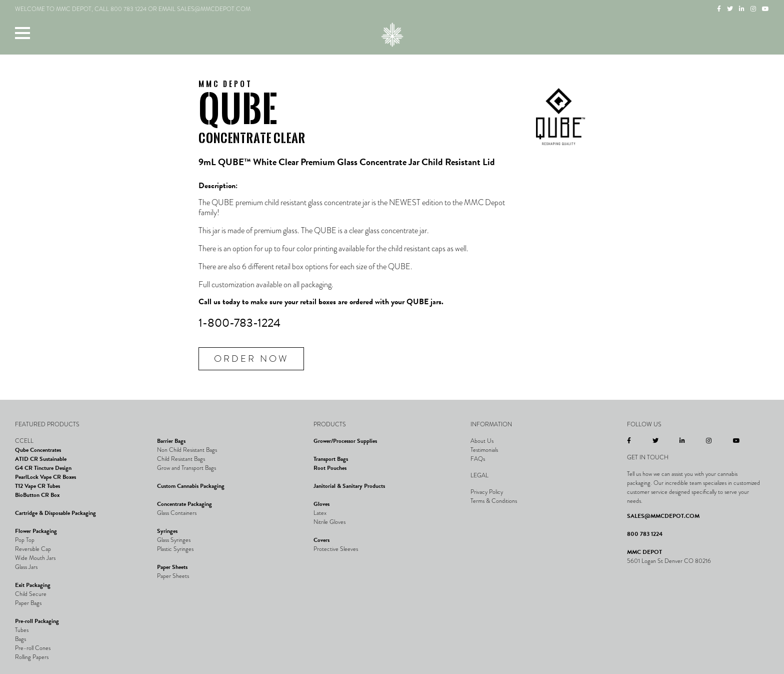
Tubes (22, 630)
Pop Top (25, 540)
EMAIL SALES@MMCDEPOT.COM (204, 9)
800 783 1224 (128, 9)
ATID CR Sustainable (41, 459)
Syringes (167, 531)
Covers (321, 540)
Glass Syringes (174, 540)
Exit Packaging (33, 585)
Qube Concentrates (38, 450)
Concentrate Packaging (184, 504)
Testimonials (484, 450)
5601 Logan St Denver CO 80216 (669, 561)
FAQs (478, 459)
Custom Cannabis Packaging (191, 486)
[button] (22, 33)
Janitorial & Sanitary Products (349, 486)
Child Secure (31, 594)
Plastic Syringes (175, 549)
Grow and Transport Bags (186, 468)
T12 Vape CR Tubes (37, 486)
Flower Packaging (36, 531)
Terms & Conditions (494, 501)
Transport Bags (331, 459)
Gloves (321, 504)
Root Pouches (330, 468)
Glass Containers (177, 513)
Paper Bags (28, 603)
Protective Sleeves (336, 549)
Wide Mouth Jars (35, 558)
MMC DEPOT (644, 552)
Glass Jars (26, 567)
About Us (482, 441)
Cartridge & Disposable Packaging (55, 513)
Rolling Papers (32, 657)
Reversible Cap (33, 549)
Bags (20, 639)
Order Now (251, 359)
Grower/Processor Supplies (345, 441)
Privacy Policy (487, 492)
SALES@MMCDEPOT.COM (663, 516)
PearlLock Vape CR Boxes (45, 477)
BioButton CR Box (37, 495)
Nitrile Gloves (329, 522)
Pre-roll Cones (33, 648)
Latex (320, 513)
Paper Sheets (172, 567)
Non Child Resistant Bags (187, 450)
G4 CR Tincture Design (43, 468)
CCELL (24, 441)
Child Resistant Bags (181, 459)
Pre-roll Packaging (37, 621)
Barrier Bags (171, 441)
